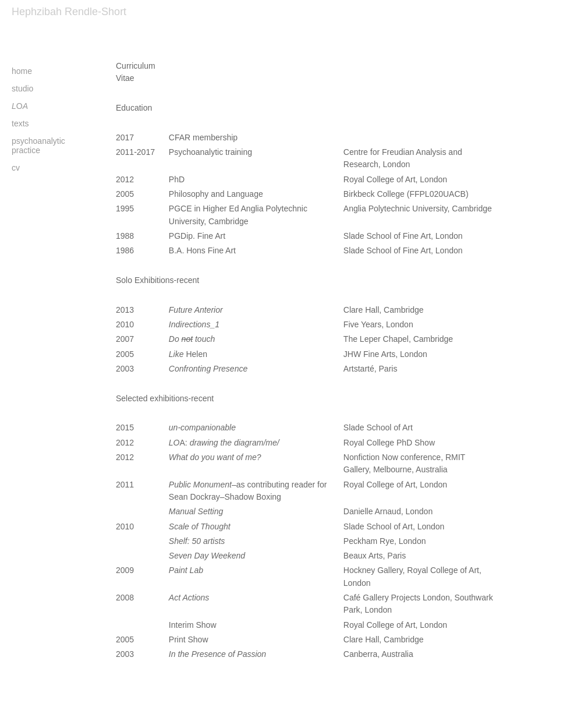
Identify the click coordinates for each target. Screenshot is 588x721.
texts (20, 123)
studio (22, 89)
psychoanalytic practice (38, 146)
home (22, 71)
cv (16, 168)
